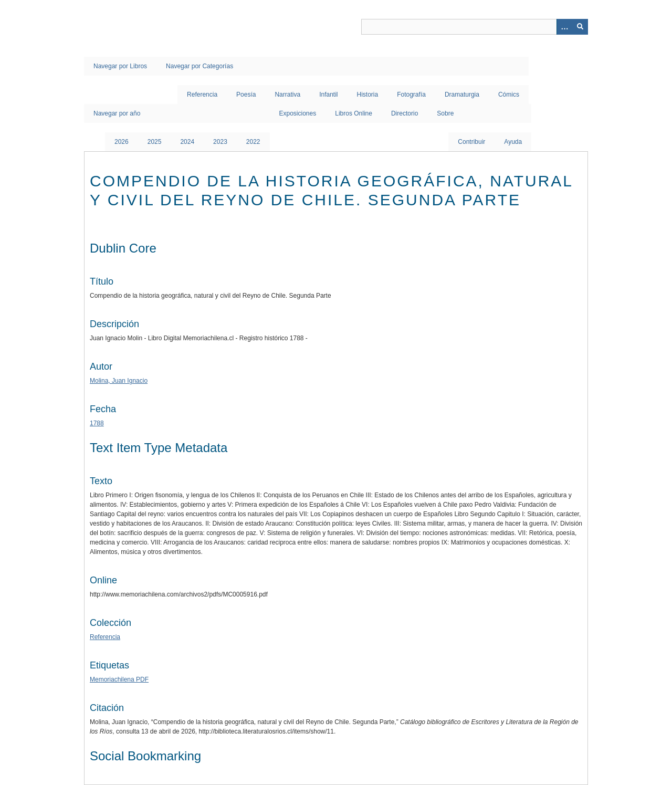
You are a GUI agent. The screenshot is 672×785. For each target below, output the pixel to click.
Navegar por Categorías (199, 66)
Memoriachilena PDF (119, 679)
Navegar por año (117, 113)
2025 (155, 142)
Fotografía (411, 95)
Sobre (445, 113)
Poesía (246, 95)
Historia (368, 95)
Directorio (405, 113)
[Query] (475, 27)
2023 (220, 142)
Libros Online (354, 113)
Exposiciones (298, 113)
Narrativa (287, 95)
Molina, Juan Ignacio (119, 381)
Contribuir (471, 142)
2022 (253, 142)
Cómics (509, 95)
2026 (122, 142)
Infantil (328, 95)
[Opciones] (564, 27)
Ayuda (513, 142)
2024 (187, 142)
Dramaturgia (462, 95)
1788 (97, 423)
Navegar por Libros (120, 66)
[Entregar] (580, 27)
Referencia (202, 95)
